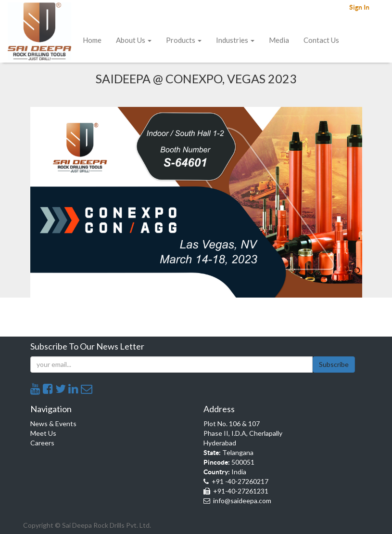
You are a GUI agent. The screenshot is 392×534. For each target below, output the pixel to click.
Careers (42, 443)
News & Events (53, 423)
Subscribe (334, 364)
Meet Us (43, 433)
